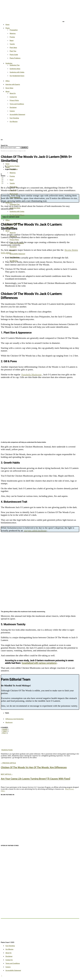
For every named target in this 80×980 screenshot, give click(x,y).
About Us (13, 93)
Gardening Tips (15, 65)
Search (24, 147)
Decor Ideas (9, 88)
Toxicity (12, 44)
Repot (12, 41)
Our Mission (14, 122)
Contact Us (13, 97)
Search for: (4, 145)
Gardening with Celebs (17, 72)
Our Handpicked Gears (17, 76)
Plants (8, 28)
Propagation (14, 30)
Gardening (9, 63)
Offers (8, 81)
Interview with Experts (13, 84)
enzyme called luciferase (35, 530)
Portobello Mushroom (31, 374)
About (7, 92)
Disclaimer (13, 107)
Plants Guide (14, 55)
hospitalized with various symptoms (39, 663)
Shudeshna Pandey (13, 166)
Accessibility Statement (17, 115)
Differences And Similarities (15, 719)
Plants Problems (15, 58)
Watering (13, 33)
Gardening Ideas (15, 69)
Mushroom (9, 722)
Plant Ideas (13, 48)
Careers (12, 111)
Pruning (12, 37)
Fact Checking (14, 118)
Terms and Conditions (17, 104)
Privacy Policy (14, 100)
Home (7, 25)
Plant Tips (13, 51)
